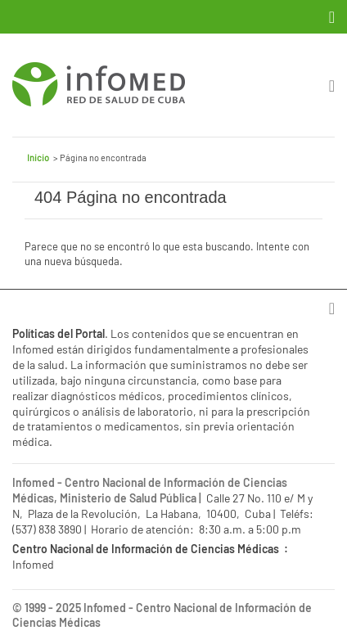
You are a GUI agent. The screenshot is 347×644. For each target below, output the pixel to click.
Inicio (38, 158)
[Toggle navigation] (333, 17)
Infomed (105, 608)
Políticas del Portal (59, 333)
